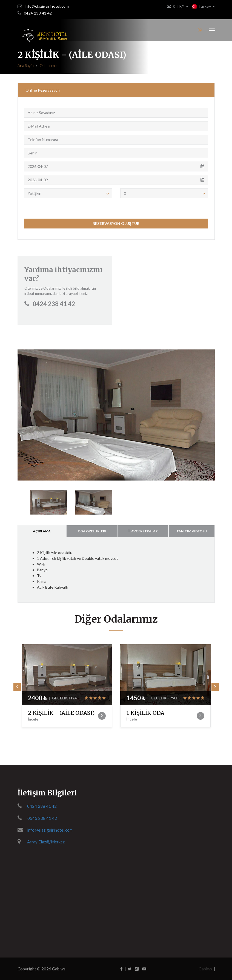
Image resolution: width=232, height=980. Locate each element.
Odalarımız (48, 65)
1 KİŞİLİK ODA (162, 716)
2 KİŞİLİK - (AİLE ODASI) (63, 716)
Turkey (203, 6)
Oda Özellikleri (92, 531)
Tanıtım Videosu (192, 531)
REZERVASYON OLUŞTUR (116, 223)
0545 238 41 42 (42, 818)
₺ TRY (176, 6)
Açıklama (42, 531)
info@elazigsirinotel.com (47, 6)
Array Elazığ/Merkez (46, 842)
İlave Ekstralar (143, 531)
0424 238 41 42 (38, 13)
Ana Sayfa (26, 65)
